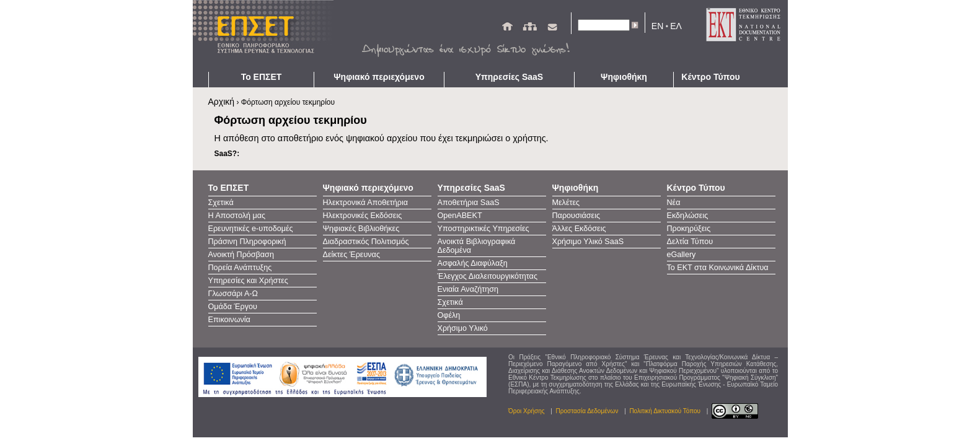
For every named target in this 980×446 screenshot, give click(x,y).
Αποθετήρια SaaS (469, 203)
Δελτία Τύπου (690, 242)
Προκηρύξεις (689, 229)
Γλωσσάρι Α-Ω (233, 294)
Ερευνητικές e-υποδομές (251, 229)
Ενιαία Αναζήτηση (468, 289)
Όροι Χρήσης (526, 411)
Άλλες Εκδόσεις (579, 229)
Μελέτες (566, 203)
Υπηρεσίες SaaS (509, 77)
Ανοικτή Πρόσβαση (241, 255)
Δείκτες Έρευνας (351, 255)
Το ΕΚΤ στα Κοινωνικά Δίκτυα (718, 268)
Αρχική (222, 102)
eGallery (682, 255)
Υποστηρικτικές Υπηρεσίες (483, 229)
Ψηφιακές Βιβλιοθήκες (361, 229)
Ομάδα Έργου (233, 307)
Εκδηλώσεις (688, 216)
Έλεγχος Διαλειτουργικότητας (488, 276)
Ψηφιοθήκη (624, 77)
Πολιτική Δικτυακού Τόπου (665, 411)
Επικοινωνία (229, 320)
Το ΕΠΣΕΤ (262, 77)
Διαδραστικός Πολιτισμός (366, 242)
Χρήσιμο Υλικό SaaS (588, 242)
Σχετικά (221, 203)
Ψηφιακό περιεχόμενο (379, 77)
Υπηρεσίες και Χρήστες (248, 281)
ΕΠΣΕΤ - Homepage (267, 36)
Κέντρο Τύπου (710, 77)
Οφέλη (449, 315)
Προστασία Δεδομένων (587, 411)
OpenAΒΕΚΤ (460, 216)
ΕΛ (676, 26)
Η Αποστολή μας (237, 216)
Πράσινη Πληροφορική (247, 242)
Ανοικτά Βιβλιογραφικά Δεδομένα (477, 246)
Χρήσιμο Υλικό (463, 328)
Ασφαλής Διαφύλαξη (473, 263)
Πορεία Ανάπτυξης (240, 268)
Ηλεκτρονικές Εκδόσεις (363, 216)
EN (657, 26)
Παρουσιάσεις (576, 216)
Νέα (674, 203)
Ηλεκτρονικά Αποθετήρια (366, 203)
